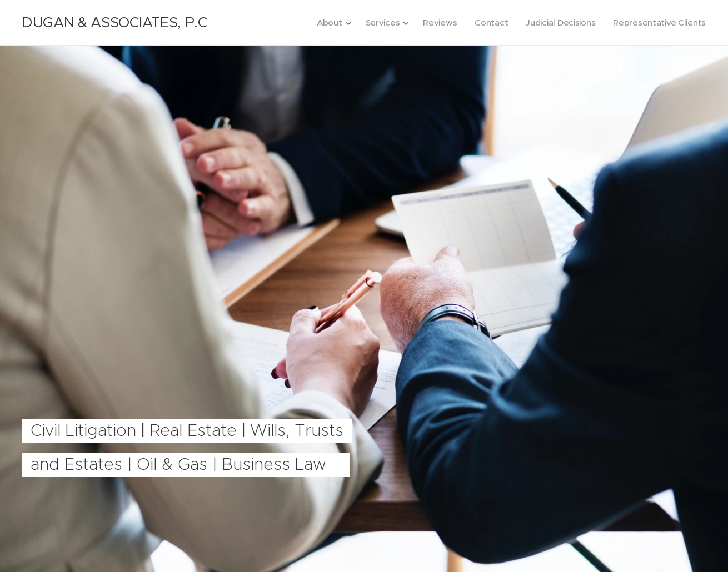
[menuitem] (325, 23)
